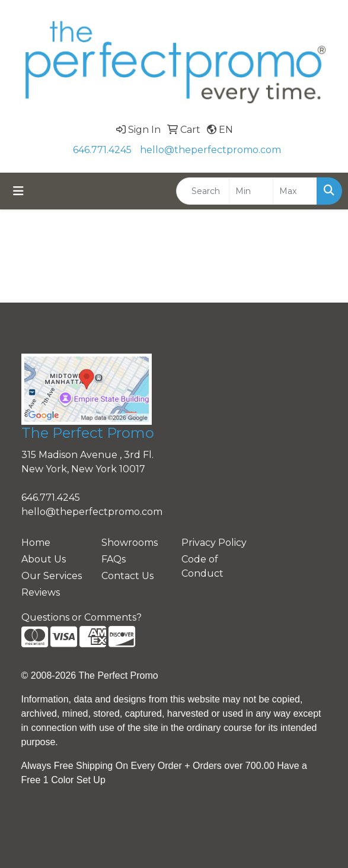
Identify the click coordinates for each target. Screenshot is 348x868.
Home (36, 543)
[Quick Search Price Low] (251, 191)
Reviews (41, 592)
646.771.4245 (102, 150)
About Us (44, 559)
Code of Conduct (202, 566)
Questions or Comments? (82, 617)
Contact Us (127, 576)
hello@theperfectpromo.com (210, 150)
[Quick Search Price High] (295, 191)
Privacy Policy (214, 543)
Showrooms (130, 543)
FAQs (114, 559)
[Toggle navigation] (18, 191)
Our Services (52, 576)
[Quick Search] (203, 191)
